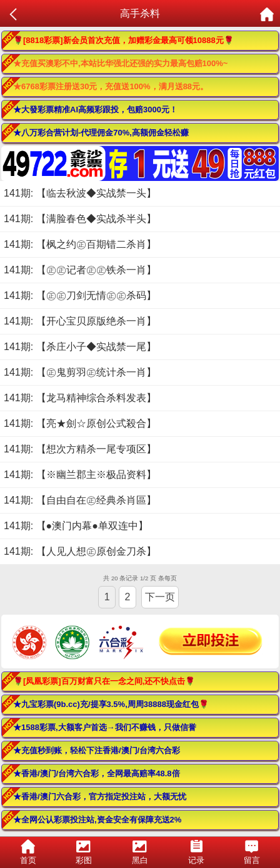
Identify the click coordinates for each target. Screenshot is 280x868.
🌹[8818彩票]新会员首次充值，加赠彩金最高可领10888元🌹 (123, 40)
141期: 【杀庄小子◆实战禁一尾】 (80, 347)
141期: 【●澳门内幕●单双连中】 (76, 526)
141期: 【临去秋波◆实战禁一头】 (80, 193)
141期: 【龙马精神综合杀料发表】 (80, 398)
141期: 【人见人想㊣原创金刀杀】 (80, 551)
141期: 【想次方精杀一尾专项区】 (80, 449)
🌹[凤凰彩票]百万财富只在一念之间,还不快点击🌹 (104, 681)
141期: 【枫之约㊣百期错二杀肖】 (80, 244)
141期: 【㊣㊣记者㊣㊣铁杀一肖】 (80, 270)
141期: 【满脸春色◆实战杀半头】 (80, 219)
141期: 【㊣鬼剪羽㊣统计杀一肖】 (80, 372)
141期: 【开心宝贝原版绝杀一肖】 (80, 321)
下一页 (160, 597)
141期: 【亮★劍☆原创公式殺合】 (80, 423)
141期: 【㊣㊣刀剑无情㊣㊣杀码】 (80, 295)
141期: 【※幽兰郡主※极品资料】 (80, 475)
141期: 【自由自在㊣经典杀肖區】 (80, 500)
